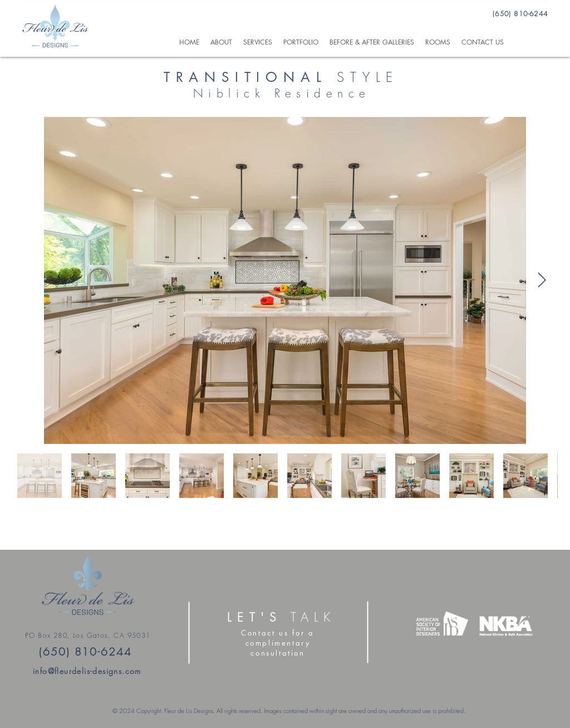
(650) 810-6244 (520, 14)
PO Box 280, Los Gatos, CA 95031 (88, 635)
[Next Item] (542, 280)
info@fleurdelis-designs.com (87, 671)
